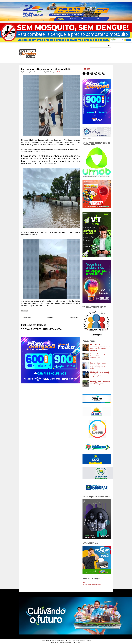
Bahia (59, 72)
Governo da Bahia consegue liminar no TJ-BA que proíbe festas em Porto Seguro (100, 356)
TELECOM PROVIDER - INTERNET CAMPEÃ (41, 329)
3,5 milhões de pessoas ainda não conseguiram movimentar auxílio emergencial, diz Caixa (100, 374)
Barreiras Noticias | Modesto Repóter (65, 641)
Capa (84, 582)
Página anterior (26, 318)
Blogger (88, 641)
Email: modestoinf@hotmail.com (92, 585)
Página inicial (50, 318)
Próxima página (75, 318)
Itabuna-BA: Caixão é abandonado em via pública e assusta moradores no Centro (100, 383)
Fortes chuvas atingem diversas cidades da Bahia (46, 69)
